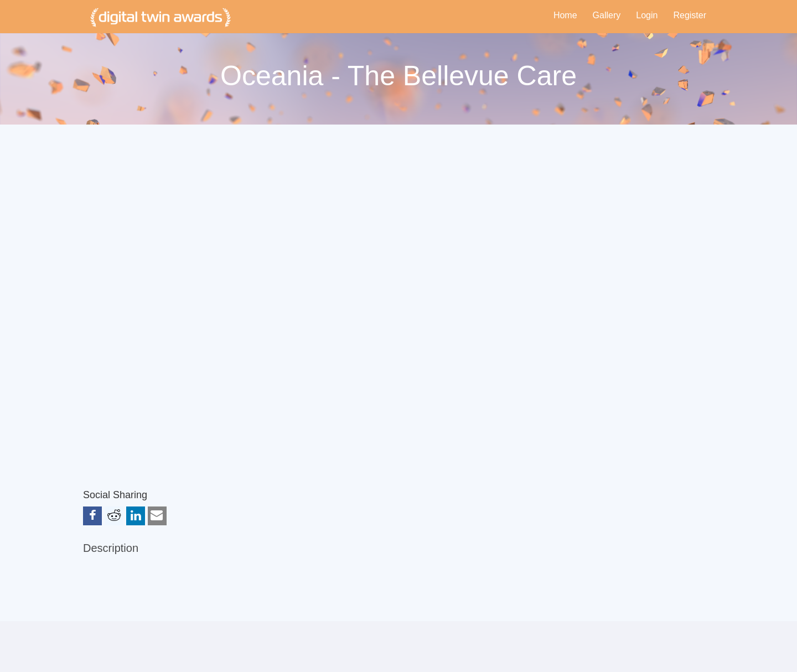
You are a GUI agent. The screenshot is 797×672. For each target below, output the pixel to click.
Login (647, 15)
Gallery (607, 15)
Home (565, 15)
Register (690, 15)
